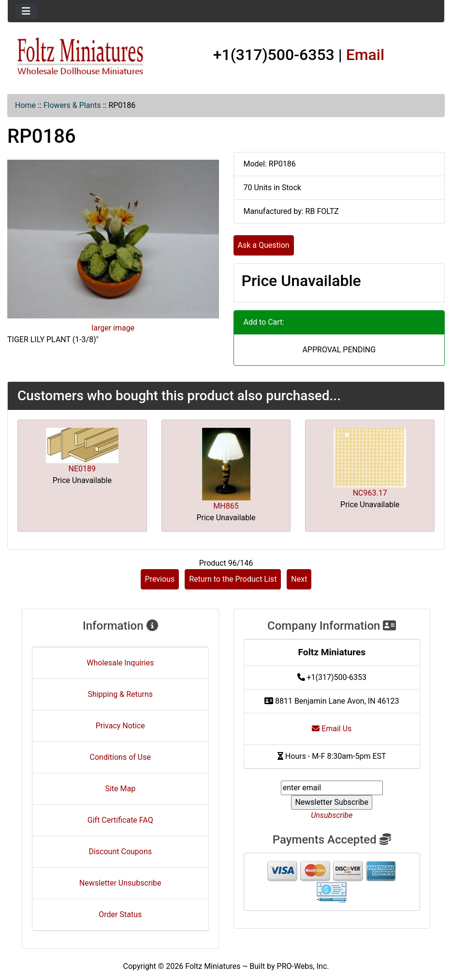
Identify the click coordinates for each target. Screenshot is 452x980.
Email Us (332, 729)
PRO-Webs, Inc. (303, 966)
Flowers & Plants (72, 105)
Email (365, 55)
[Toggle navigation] (26, 11)
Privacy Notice (120, 726)
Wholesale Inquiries (120, 663)
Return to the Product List (233, 579)
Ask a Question (264, 245)
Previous (160, 579)
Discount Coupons (120, 852)
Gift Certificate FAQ (120, 820)
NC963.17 (370, 493)
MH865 (226, 506)
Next (299, 579)
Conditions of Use (120, 757)
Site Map (120, 789)
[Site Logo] (80, 57)
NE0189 (82, 469)
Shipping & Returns (120, 694)
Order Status (120, 914)
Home (25, 105)
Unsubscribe (332, 815)
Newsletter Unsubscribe (120, 883)
